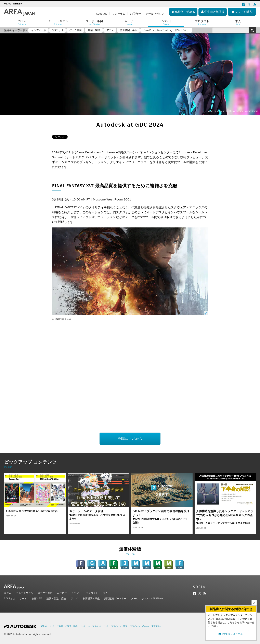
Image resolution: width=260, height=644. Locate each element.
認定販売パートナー (115, 598)
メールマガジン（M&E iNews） (148, 598)
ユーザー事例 (45, 593)
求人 (105, 593)
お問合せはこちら (231, 634)
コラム (8, 593)
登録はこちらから (130, 439)
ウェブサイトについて (98, 626)
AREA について (48, 626)
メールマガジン (155, 14)
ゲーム (23, 598)
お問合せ (135, 14)
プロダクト (92, 593)
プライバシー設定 (119, 626)
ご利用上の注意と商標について (71, 626)
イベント (76, 593)
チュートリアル (25, 593)
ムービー (62, 593)
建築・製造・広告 (56, 598)
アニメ (74, 598)
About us (102, 14)
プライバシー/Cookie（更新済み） (146, 626)
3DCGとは (10, 598)
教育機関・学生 (91, 598)
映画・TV (37, 598)
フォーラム (119, 14)
